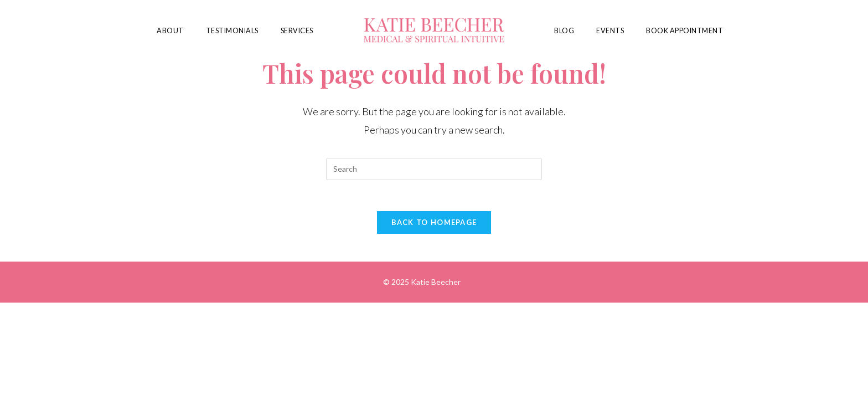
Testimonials (232, 31)
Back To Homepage (434, 224)
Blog (564, 31)
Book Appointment (684, 31)
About (170, 31)
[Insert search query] (434, 169)
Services (297, 31)
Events (610, 31)
